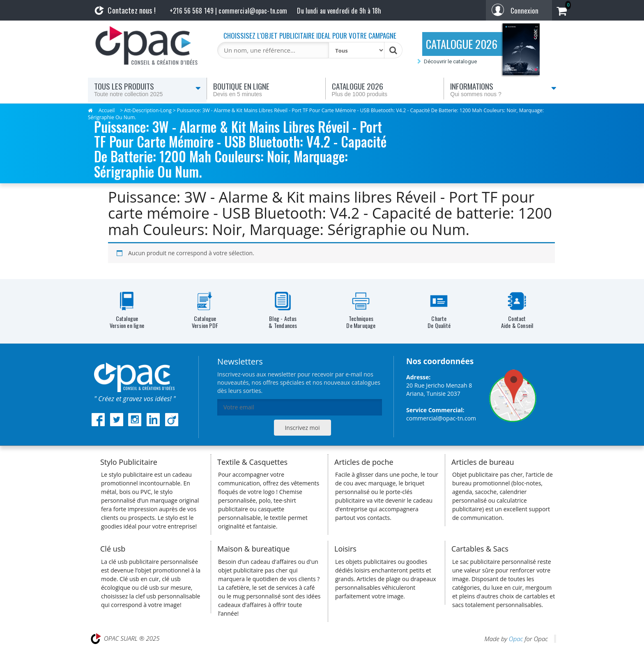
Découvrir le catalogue (450, 61)
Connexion (524, 10)
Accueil (107, 110)
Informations (503, 89)
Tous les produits (147, 89)
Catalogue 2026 (385, 89)
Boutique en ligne (266, 89)
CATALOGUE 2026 (462, 44)
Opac (516, 639)
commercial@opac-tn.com (441, 418)
